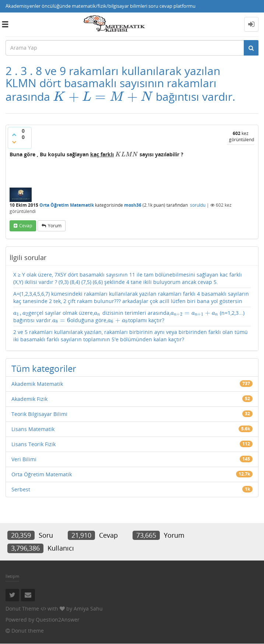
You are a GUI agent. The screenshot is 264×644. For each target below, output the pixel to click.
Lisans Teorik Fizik (34, 444)
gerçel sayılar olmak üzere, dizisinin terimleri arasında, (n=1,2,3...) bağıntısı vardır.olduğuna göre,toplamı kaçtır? (129, 317)
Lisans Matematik (33, 429)
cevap (26, 226)
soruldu (198, 205)
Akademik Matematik (37, 384)
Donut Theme (22, 609)
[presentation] (103, 97)
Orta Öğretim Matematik (67, 205)
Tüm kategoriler (44, 368)
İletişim (12, 576)
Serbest (21, 489)
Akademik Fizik (29, 399)
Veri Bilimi (24, 459)
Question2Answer (58, 620)
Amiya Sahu (88, 609)
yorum (55, 226)
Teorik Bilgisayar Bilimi (39, 414)
